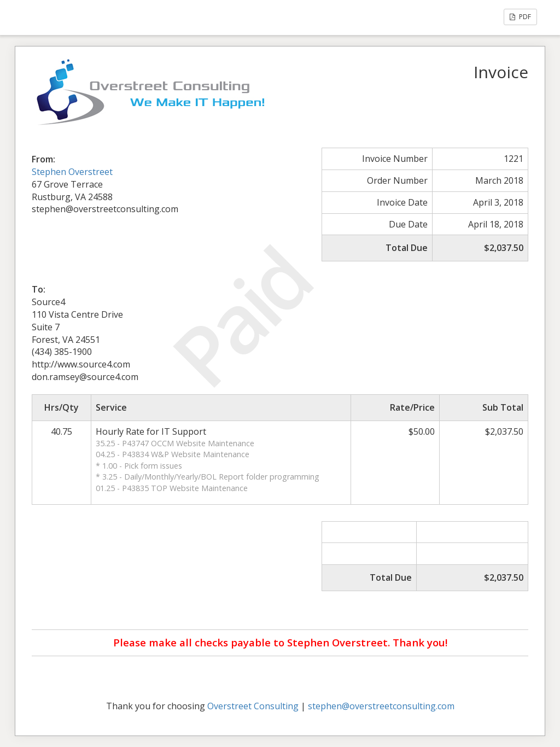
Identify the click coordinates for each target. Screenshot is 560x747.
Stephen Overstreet (72, 172)
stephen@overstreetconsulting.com (381, 706)
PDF (520, 17)
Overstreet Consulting (253, 706)
